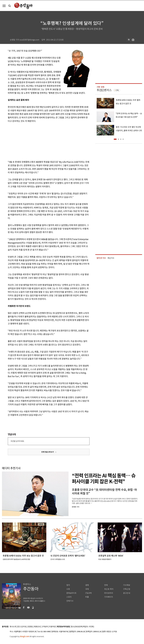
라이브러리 (109, 593)
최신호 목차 (109, 589)
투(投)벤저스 (104, 90)
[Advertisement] (43, 141)
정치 (68, 585)
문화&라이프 (71, 593)
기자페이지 (109, 597)
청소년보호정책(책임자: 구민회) (82, 627)
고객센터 (45, 627)
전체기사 (70, 601)
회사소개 (13, 627)
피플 (87, 597)
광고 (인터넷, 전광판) (25, 627)
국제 (87, 589)
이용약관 (52, 627)
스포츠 (69, 597)
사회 (68, 589)
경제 (87, 585)
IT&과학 (89, 593)
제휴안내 (37, 627)
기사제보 (127, 585)
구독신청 (127, 589)
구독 (117, 90)
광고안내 (127, 593)
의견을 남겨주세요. (18, 441)
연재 (106, 585)
